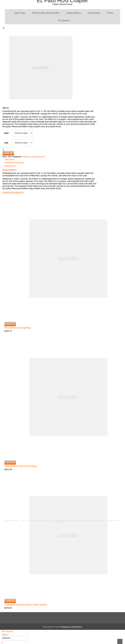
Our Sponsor (64, 21)
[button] (4, 28)
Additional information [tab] (14, 163)
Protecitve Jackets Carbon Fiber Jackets (26, 605)
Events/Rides (94, 13)
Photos (110, 13)
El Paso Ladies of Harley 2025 (46, 13)
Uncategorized (38, 157)
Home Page (20, 13)
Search (5, 635)
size (6, 143)
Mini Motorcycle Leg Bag (18, 328)
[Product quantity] (12, 150)
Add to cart (8, 153)
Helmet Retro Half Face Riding (21, 466)
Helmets (26, 157)
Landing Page (88, 404)
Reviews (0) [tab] (10, 166)
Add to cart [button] (10, 324)
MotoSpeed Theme (52, 627)
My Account (7, 631)
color (6, 133)
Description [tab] (10, 159)
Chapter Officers (74, 13)
